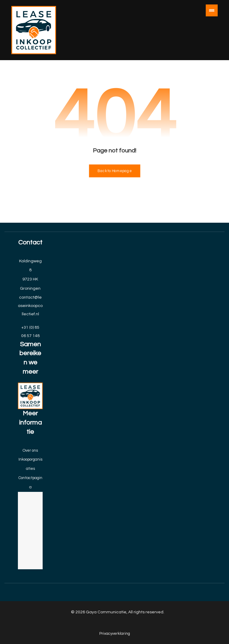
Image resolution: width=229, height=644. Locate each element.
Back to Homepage (114, 171)
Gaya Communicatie (106, 612)
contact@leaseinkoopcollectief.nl (30, 306)
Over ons (30, 450)
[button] (212, 10)
